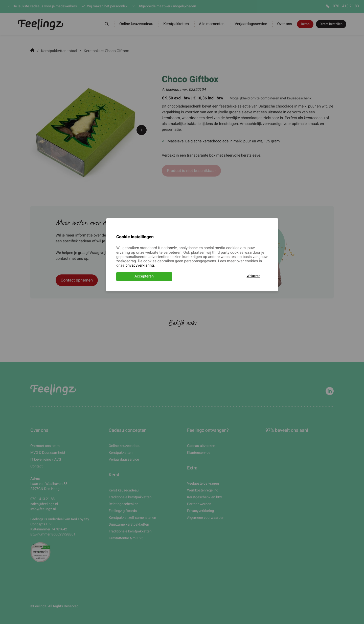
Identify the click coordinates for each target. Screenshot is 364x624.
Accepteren (144, 276)
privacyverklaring (140, 266)
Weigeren (254, 276)
